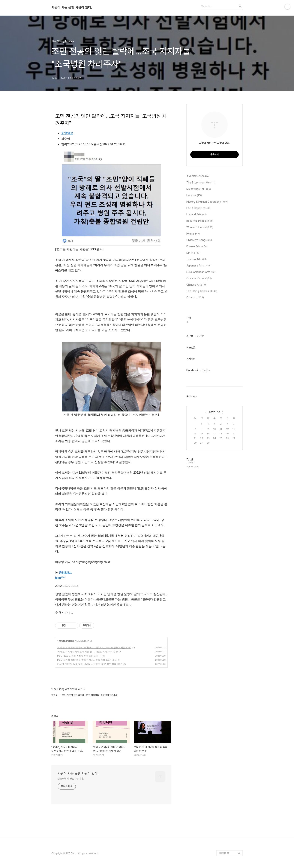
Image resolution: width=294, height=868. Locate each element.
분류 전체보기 (198, 176)
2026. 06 (214, 412)
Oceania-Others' (199, 279)
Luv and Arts (196, 215)
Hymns (193, 234)
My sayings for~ (199, 189)
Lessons (194, 195)
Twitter (207, 370)
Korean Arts (197, 247)
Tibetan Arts (196, 259)
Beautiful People (200, 221)
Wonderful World (200, 227)
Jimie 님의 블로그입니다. (71, 779)
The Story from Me (201, 183)
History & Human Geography (207, 202)
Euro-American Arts (201, 272)
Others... (195, 298)
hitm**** (60, 578)
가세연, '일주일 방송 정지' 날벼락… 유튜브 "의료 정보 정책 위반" (90, 664)
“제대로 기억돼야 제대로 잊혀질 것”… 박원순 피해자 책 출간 (87, 652)
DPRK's (193, 253)
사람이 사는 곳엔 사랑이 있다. (72, 8)
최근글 (190, 336)
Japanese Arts (198, 266)
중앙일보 (67, 133)
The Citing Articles (66, 641)
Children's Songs (199, 240)
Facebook (192, 370)
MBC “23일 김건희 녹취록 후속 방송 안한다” (79, 656)
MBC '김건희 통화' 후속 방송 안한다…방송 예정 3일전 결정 (87, 660)
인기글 (200, 336)
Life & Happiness (199, 208)
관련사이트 (224, 853)
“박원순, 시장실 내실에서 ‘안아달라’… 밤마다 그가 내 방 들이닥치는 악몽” (94, 648)
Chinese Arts (197, 285)
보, (188, 322)
